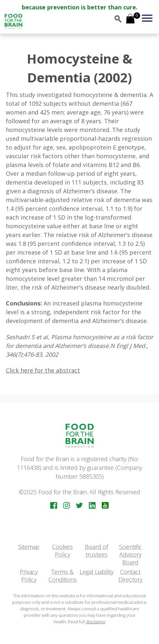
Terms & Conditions (63, 576)
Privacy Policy (29, 576)
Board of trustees (96, 551)
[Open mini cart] (130, 19)
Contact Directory (130, 576)
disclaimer (96, 622)
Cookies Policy (62, 551)
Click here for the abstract (43, 370)
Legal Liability (97, 572)
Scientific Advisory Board (130, 555)
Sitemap (29, 547)
